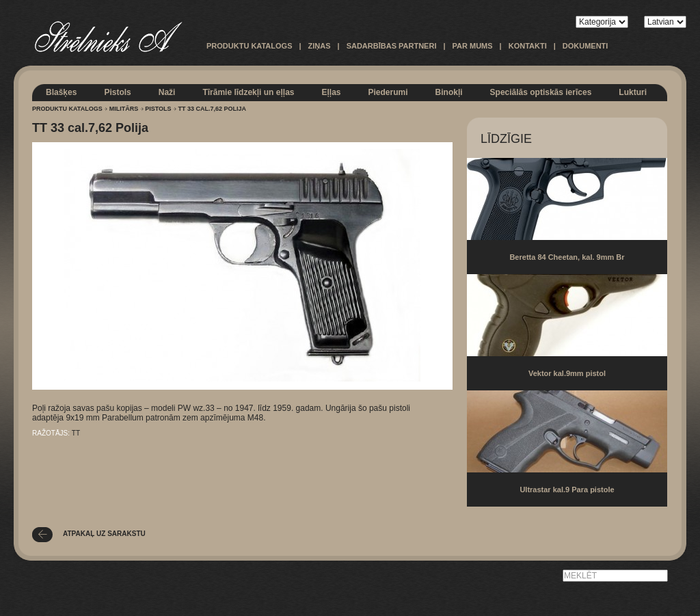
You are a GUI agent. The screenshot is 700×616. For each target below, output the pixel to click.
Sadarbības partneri (392, 46)
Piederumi (388, 92)
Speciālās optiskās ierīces (541, 92)
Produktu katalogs (249, 46)
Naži (167, 92)
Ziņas (320, 46)
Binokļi (449, 92)
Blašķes (61, 92)
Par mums (473, 46)
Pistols (117, 92)
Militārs (124, 109)
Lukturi (633, 92)
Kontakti (528, 46)
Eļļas (331, 92)
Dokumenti (585, 46)
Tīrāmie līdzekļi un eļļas (248, 92)
